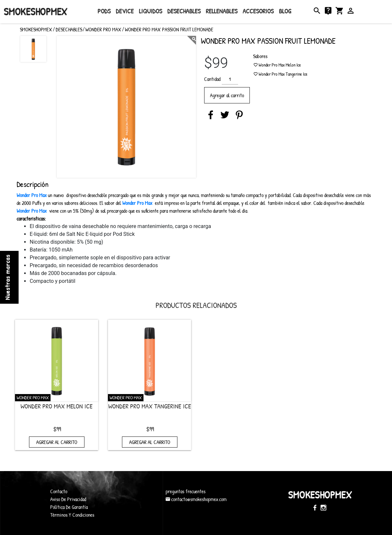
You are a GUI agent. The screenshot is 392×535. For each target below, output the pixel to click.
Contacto (59, 491)
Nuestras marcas (7, 277)
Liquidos (151, 11)
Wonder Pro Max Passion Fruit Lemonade (169, 29)
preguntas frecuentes (186, 491)
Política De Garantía (69, 507)
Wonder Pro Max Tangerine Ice (150, 406)
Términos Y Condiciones (72, 515)
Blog (285, 11)
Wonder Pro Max (103, 29)
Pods (104, 11)
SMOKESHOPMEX (36, 29)
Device (125, 11)
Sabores (260, 56)
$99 (57, 429)
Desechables (184, 11)
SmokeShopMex (35, 11)
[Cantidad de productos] (230, 79)
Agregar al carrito (227, 95)
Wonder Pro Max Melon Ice (57, 406)
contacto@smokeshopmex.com (196, 499)
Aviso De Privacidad (68, 499)
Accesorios (258, 11)
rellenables (222, 11)
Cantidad (212, 79)
